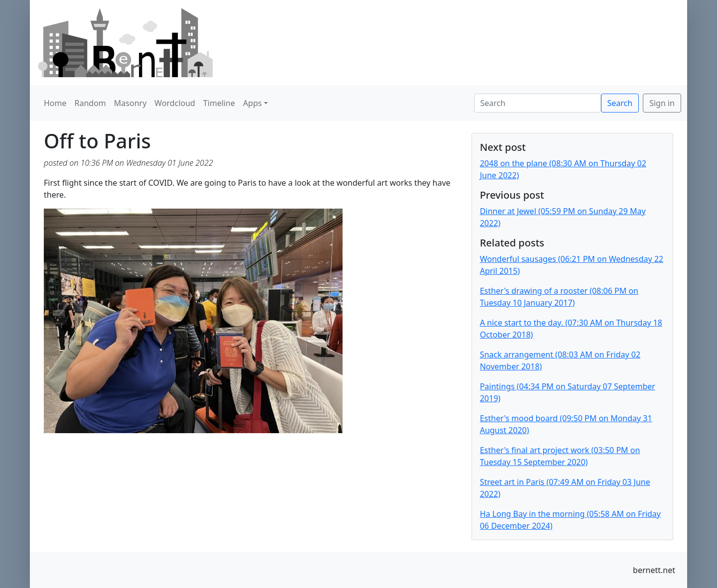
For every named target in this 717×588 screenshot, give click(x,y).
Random (90, 103)
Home (55, 103)
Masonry (130, 103)
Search (620, 103)
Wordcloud (175, 103)
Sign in (662, 103)
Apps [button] (252, 103)
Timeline (219, 103)
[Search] (538, 103)
